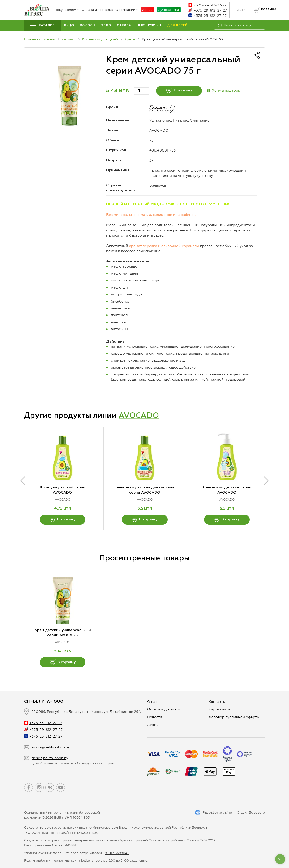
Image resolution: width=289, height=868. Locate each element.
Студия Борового (251, 812)
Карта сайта (219, 709)
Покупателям (67, 10)
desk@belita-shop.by (50, 758)
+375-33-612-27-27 (207, 5)
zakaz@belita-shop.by (51, 747)
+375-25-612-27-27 (207, 16)
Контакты (217, 702)
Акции (147, 10)
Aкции (153, 725)
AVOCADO (159, 131)
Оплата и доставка (97, 10)
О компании (127, 10)
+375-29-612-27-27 (208, 11)
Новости (155, 717)
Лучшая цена (169, 10)
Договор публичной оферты (234, 717)
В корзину (179, 91)
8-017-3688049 (117, 853)
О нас (152, 702)
